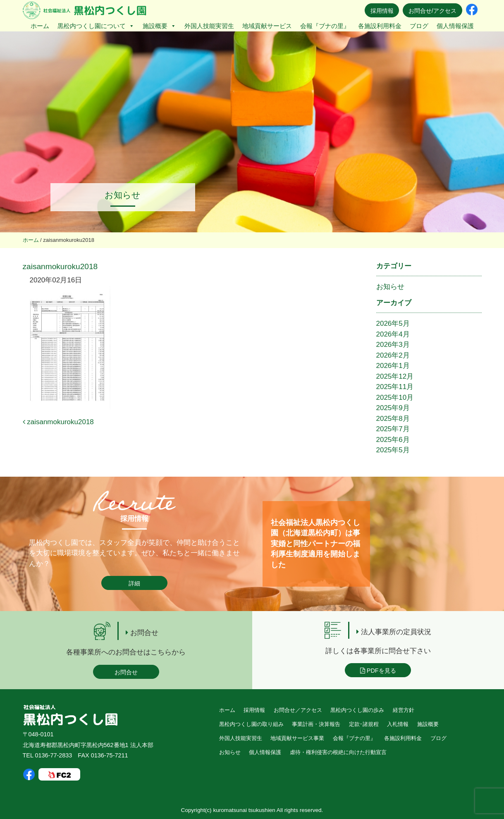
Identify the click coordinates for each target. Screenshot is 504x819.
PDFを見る (378, 671)
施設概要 (159, 26)
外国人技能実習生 (209, 26)
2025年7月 (393, 429)
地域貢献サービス (267, 26)
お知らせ (390, 287)
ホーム (40, 26)
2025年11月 (395, 387)
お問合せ (126, 672)
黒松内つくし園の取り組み (251, 724)
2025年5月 (393, 450)
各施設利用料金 (380, 26)
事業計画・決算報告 (316, 724)
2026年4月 (393, 334)
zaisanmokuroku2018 (58, 422)
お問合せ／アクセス (298, 710)
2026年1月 (393, 366)
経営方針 (404, 710)
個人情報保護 (455, 26)
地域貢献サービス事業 (297, 738)
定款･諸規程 (364, 724)
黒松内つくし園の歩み (357, 710)
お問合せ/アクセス (432, 11)
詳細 (134, 583)
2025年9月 (393, 408)
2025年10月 (395, 398)
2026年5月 (393, 324)
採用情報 (382, 11)
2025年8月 (393, 419)
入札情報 (398, 724)
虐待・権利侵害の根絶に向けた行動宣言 (338, 752)
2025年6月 (393, 440)
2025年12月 (395, 376)
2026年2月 (393, 355)
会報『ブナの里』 (325, 26)
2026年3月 (393, 345)
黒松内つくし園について (96, 26)
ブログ (419, 26)
